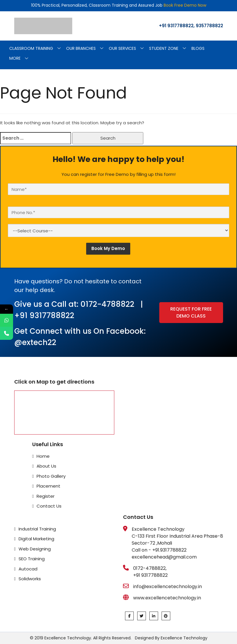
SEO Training (32, 559)
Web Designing (35, 549)
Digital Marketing (36, 539)
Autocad (28, 569)
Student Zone (170, 49)
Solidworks (30, 579)
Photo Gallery (51, 476)
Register (46, 496)
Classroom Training (37, 49)
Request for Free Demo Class (191, 312)
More (21, 59)
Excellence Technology (183, 638)
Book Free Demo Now (185, 5)
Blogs (198, 48)
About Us (46, 466)
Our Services (128, 49)
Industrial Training (37, 529)
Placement (48, 486)
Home (43, 456)
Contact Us (49, 506)
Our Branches (87, 49)
